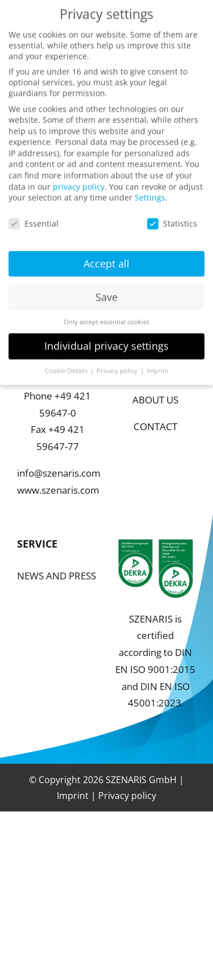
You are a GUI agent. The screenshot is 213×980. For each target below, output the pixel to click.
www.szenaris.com (58, 490)
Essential (34, 214)
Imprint (73, 796)
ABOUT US (155, 400)
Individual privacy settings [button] (106, 337)
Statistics (172, 214)
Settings (150, 188)
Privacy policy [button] (118, 361)
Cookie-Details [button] (67, 361)
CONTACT (155, 426)
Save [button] (106, 287)
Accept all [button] (106, 254)
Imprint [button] (158, 361)
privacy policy (79, 177)
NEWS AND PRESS (57, 576)
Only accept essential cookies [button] (106, 312)
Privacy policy (127, 796)
